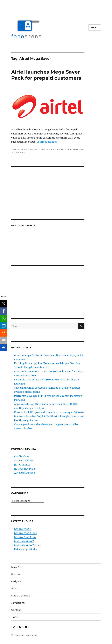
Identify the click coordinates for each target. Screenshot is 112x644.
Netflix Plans (22, 456)
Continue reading (47, 142)
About (15, 589)
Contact (16, 610)
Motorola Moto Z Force (27, 545)
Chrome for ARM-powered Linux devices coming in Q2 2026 (49, 412)
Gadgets (16, 581)
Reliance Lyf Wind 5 (26, 549)
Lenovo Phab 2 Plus (25, 533)
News (62, 149)
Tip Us (15, 617)
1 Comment (19, 152)
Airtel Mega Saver (75, 149)
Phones (16, 574)
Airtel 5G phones (24, 461)
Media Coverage (21, 596)
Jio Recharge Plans (25, 469)
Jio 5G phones (22, 465)
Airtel (50, 149)
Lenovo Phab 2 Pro (25, 537)
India (56, 149)
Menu (95, 28)
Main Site (17, 567)
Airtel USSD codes (24, 473)
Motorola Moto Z (24, 541)
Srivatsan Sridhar (19, 149)
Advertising (18, 603)
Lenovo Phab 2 (23, 529)
